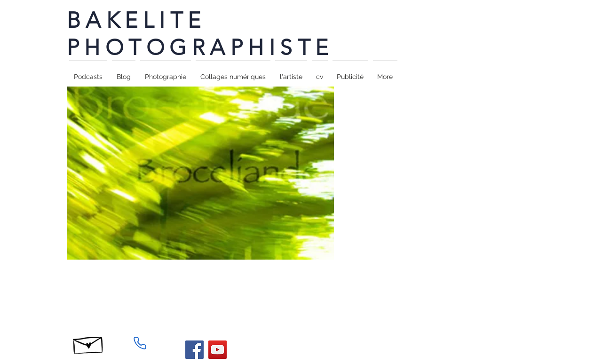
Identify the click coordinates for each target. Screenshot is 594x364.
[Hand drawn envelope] (89, 343)
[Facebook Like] (416, 278)
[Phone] (140, 343)
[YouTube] (218, 350)
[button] (166, 72)
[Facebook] (194, 350)
